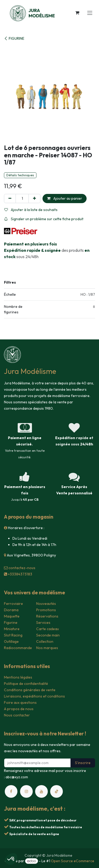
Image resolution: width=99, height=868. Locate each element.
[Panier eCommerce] (77, 13)
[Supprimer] (10, 199)
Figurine (11, 623)
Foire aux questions (20, 703)
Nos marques (47, 648)
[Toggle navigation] (90, 13)
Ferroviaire (13, 604)
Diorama (11, 610)
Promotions (46, 610)
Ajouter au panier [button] (65, 198)
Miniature (12, 629)
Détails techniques (20, 175)
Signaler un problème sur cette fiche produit (44, 219)
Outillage (11, 641)
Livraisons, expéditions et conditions (34, 696)
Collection (45, 641)
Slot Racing (13, 635)
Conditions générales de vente (30, 690)
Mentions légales (18, 677)
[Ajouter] (34, 199)
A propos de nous (19, 709)
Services (43, 623)
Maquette (12, 616)
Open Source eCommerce (73, 861)
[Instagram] (26, 791)
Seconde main (48, 635)
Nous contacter (17, 715)
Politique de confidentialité (26, 684)
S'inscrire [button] (83, 763)
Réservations (47, 616)
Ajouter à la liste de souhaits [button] (31, 210)
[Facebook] (11, 791)
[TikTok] (56, 791)
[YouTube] (41, 791)
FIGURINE (14, 38)
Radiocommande (18, 648)
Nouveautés (46, 604)
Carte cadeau (48, 629)
